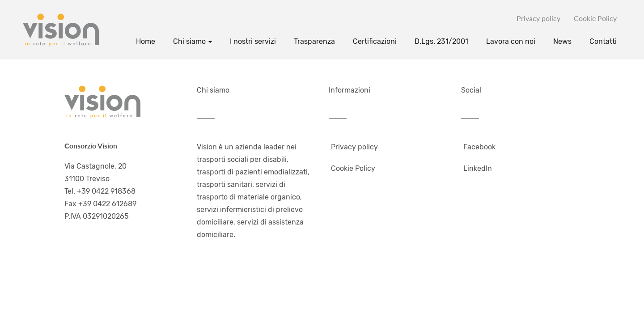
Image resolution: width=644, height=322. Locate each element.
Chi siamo (193, 41)
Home (146, 41)
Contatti (603, 41)
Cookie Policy (595, 18)
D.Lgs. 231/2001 (441, 41)
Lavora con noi (511, 41)
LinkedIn (478, 168)
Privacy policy (538, 18)
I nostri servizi (253, 41)
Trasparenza (314, 41)
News (562, 41)
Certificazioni (375, 41)
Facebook (479, 147)
